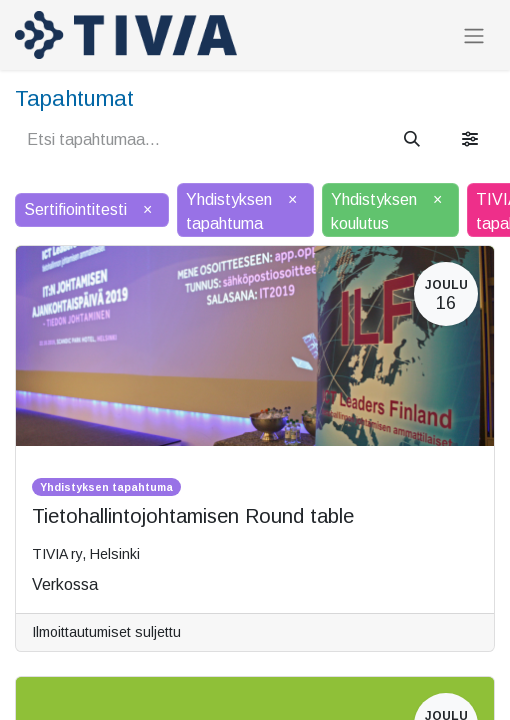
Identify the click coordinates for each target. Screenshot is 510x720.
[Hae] (412, 140)
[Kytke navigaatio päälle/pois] (474, 35)
